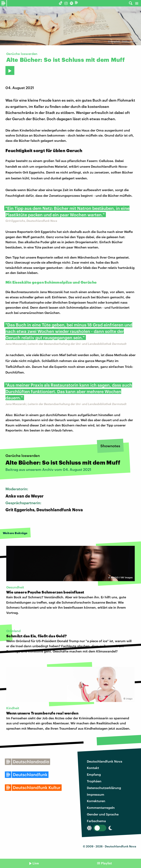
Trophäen (94, 781)
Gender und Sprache (103, 814)
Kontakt (93, 768)
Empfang (94, 774)
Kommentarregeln (101, 808)
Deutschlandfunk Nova (105, 761)
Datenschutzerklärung (104, 788)
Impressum (96, 794)
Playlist (106, 863)
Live (36, 863)
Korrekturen (96, 801)
